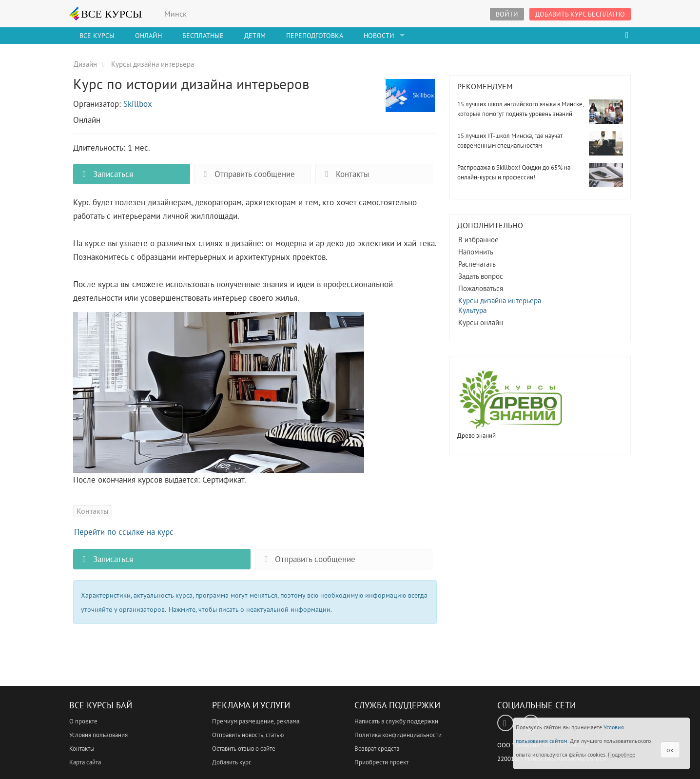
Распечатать (477, 264)
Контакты (345, 174)
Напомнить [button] (476, 252)
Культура (472, 310)
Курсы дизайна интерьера (500, 301)
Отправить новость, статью (248, 735)
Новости (379, 36)
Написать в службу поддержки (396, 721)
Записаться (106, 174)
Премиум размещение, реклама (256, 721)
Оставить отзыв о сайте (244, 749)
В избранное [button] (478, 240)
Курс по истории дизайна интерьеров (410, 101)
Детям (255, 36)
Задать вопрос (481, 276)
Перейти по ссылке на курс (124, 532)
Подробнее (622, 754)
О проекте (83, 721)
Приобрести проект (381, 762)
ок (670, 750)
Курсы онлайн (481, 322)
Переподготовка (315, 36)
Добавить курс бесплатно (580, 14)
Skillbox (138, 104)
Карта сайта (85, 762)
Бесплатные (203, 36)
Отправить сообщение (247, 174)
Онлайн (148, 36)
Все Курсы (97, 36)
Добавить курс (232, 762)
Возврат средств (377, 749)
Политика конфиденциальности (398, 735)
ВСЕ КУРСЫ (106, 14)
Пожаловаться (481, 288)
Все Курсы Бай (101, 705)
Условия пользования (98, 735)
